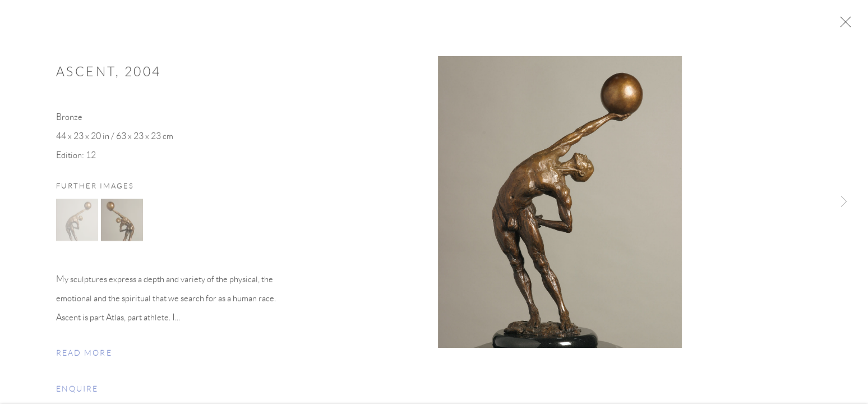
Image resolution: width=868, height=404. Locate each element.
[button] (77, 224)
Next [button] (844, 202)
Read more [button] (84, 357)
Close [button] (852, 25)
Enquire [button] (77, 393)
